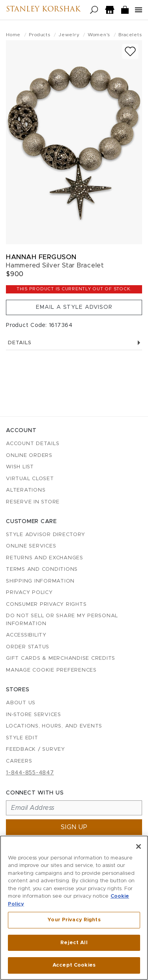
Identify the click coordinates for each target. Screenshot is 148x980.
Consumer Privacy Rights (46, 604)
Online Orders (29, 456)
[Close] (139, 846)
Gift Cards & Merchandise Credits (61, 658)
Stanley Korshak (43, 10)
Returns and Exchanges (45, 558)
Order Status (28, 647)
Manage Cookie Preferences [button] (51, 670)
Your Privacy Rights (74, 920)
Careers (19, 761)
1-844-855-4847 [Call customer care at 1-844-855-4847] (30, 773)
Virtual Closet (30, 479)
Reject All (74, 943)
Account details (33, 444)
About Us (21, 703)
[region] (74, 908)
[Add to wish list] (130, 51)
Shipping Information (40, 581)
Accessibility (26, 635)
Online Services (31, 546)
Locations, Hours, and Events (54, 726)
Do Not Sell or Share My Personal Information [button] (62, 620)
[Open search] (94, 10)
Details (74, 343)
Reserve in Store (33, 502)
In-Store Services (34, 715)
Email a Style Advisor (74, 307)
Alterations (26, 490)
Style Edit (22, 738)
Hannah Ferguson (41, 257)
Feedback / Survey (36, 749)
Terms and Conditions (42, 569)
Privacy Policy (29, 593)
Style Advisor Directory (45, 535)
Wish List (20, 467)
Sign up (74, 827)
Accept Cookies (74, 965)
